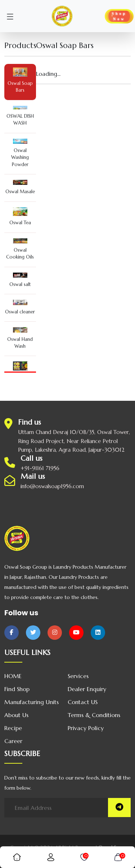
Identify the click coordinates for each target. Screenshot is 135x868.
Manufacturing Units (31, 702)
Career (13, 741)
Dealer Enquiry (87, 689)
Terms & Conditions (94, 715)
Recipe (13, 728)
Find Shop (17, 689)
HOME (13, 676)
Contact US (83, 702)
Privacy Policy (86, 728)
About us (16, 715)
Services (78, 676)
